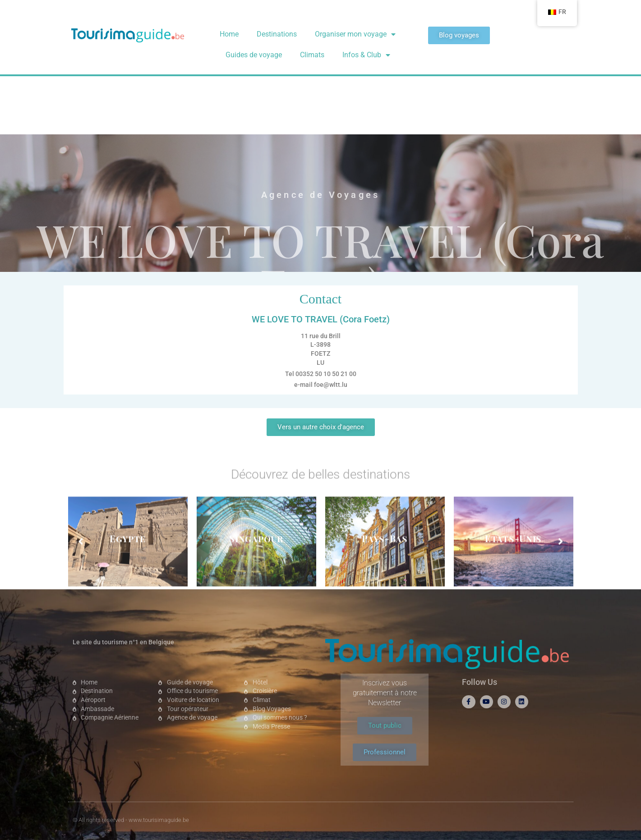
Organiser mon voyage (355, 34)
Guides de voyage (254, 55)
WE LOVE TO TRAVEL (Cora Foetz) (320, 158)
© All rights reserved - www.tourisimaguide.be (131, 820)
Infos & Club (366, 55)
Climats (312, 55)
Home (229, 34)
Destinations (277, 34)
